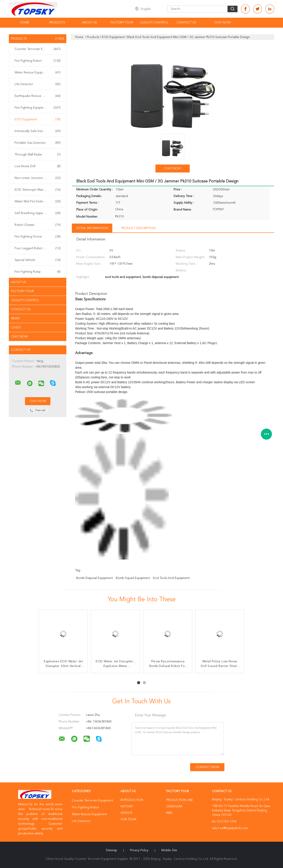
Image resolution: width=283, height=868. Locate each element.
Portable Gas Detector (38, 143)
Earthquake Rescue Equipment (38, 96)
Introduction (132, 800)
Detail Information (92, 228)
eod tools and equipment (171, 578)
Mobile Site (169, 850)
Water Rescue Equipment (38, 73)
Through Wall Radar (38, 155)
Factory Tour (122, 23)
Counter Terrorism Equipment (38, 49)
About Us (89, 23)
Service (126, 813)
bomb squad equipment (133, 578)
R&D (169, 813)
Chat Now (222, 23)
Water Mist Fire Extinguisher (38, 201)
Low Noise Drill (38, 166)
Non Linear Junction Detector (38, 178)
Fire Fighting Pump (38, 272)
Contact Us (186, 23)
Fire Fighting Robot (38, 61)
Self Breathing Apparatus (38, 213)
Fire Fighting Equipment (38, 108)
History (127, 807)
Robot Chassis (38, 225)
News (15, 318)
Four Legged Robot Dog (38, 248)
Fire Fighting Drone (38, 237)
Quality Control (154, 23)
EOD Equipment (38, 119)
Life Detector (38, 84)
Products (57, 23)
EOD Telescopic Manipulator (38, 190)
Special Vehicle (38, 260)
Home (25, 23)
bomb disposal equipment (95, 578)
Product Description (138, 228)
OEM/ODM (174, 807)
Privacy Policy (139, 850)
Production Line (180, 800)
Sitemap (111, 850)
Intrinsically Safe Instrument (38, 131)
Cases (16, 328)
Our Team (128, 819)
